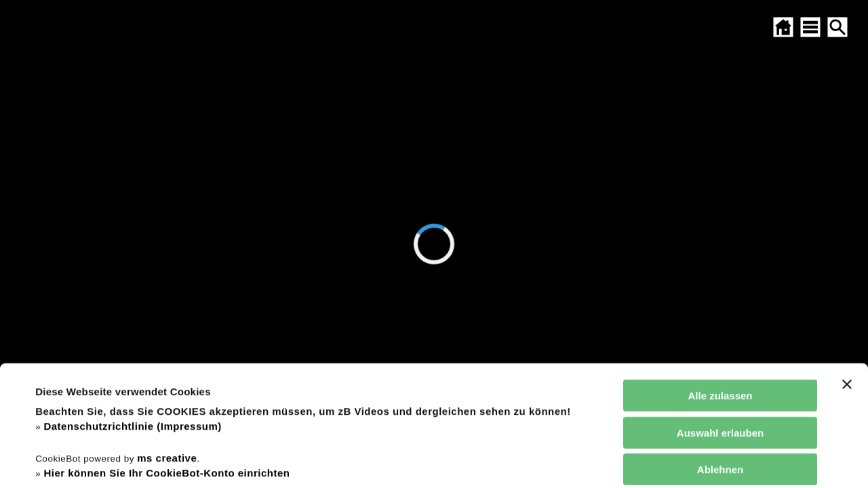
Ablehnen (720, 357)
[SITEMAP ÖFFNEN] (810, 27)
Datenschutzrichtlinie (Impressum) (132, 313)
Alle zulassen (720, 283)
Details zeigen (579, 461)
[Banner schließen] (847, 272)
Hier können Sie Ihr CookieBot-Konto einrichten (166, 360)
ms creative (167, 345)
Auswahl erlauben (720, 320)
